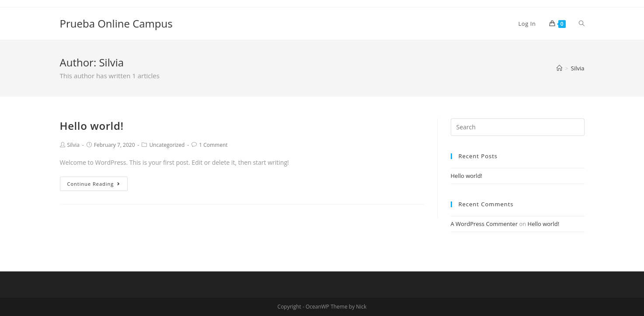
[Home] (559, 68)
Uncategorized (167, 145)
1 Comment (213, 145)
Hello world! (92, 126)
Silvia (73, 145)
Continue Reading (94, 184)
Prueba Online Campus (116, 23)
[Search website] (582, 24)
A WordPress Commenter (484, 224)
